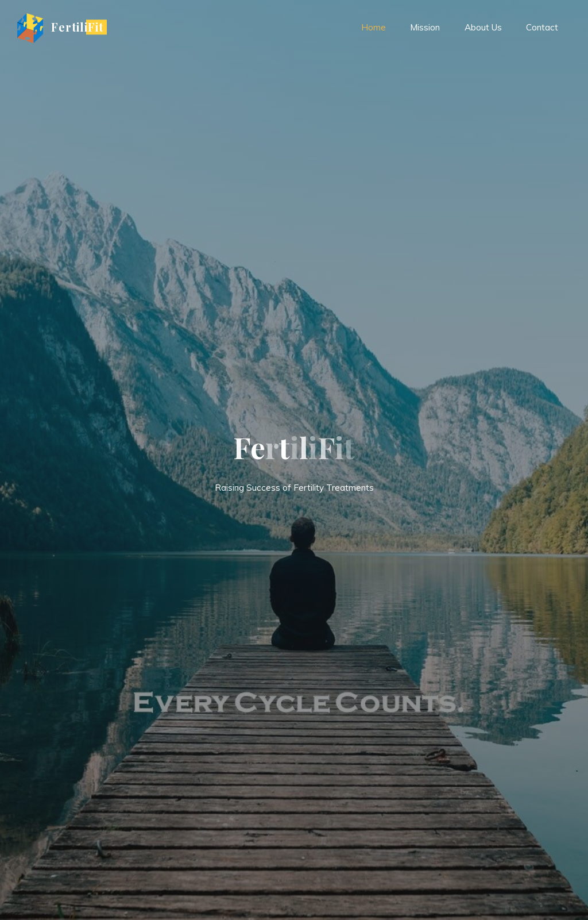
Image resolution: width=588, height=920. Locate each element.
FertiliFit (77, 27)
